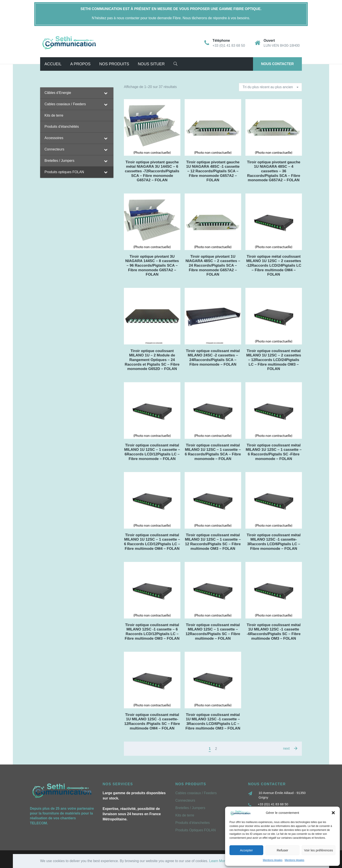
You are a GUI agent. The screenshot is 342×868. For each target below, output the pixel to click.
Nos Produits (114, 64)
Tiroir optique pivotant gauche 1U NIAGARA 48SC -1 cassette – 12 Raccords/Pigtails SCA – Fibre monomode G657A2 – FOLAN (213, 171)
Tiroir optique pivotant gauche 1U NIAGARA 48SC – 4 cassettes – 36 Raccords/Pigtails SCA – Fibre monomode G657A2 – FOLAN (274, 171)
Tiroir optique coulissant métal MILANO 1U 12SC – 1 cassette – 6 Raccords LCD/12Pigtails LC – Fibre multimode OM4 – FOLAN (152, 542)
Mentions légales (273, 860)
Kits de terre (185, 815)
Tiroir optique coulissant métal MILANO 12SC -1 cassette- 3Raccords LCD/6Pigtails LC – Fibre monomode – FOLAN (274, 542)
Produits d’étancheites (192, 823)
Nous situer (151, 64)
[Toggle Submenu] (106, 93)
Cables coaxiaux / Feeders (196, 793)
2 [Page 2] (216, 749)
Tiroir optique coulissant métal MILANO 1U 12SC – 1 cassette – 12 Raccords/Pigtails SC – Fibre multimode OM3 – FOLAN (213, 542)
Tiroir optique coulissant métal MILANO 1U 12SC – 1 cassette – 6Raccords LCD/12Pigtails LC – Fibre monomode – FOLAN (152, 452)
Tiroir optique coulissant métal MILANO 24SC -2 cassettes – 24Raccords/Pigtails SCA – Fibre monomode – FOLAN (213, 358)
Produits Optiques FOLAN (196, 830)
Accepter (246, 850)
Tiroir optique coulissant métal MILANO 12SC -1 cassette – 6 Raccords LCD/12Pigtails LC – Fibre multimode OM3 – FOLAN (152, 632)
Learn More (218, 861)
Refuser (283, 850)
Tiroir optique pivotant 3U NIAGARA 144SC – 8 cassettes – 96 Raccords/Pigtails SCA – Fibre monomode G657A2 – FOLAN (152, 266)
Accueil (53, 64)
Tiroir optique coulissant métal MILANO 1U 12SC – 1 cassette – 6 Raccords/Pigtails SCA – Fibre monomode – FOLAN (213, 452)
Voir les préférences (319, 850)
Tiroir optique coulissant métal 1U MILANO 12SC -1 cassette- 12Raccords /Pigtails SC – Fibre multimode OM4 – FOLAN (152, 721)
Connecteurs (185, 800)
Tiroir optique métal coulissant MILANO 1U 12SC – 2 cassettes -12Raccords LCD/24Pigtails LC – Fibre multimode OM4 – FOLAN (274, 266)
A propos (80, 64)
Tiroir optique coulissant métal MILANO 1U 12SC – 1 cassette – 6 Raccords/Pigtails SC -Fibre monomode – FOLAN (274, 452)
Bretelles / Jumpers (190, 808)
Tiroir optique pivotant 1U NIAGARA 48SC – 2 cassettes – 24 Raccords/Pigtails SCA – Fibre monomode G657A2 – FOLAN (213, 266)
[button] (333, 813)
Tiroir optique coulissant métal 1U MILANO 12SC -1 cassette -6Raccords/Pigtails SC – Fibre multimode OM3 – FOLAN (274, 632)
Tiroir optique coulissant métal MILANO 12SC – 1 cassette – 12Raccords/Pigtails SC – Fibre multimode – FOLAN (213, 632)
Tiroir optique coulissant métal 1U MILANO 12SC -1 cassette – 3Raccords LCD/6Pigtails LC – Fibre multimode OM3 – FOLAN (213, 721)
